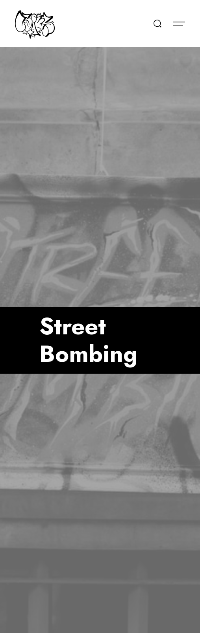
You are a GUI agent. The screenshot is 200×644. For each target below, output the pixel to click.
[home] (35, 24)
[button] (179, 24)
